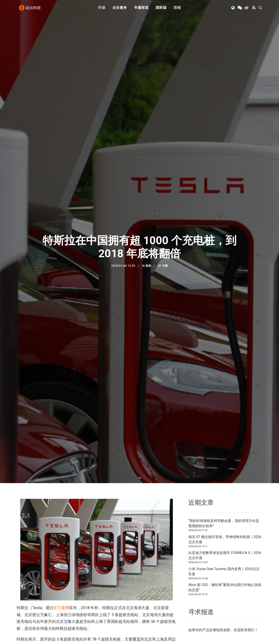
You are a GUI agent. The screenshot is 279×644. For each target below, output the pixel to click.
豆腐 (165, 243)
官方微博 (61, 561)
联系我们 (248, 584)
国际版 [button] (161, 9)
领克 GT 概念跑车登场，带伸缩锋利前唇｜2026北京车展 (225, 493)
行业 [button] (102, 9)
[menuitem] (102, 9)
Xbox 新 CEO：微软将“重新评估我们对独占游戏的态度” (225, 541)
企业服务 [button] (120, 9)
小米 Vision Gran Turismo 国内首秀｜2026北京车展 (224, 525)
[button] (233, 9)
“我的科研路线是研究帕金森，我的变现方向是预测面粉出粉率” (224, 477)
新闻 (148, 243)
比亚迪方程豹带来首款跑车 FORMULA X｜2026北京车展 (225, 509)
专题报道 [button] (141, 9)
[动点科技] (31, 9)
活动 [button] (177, 9)
